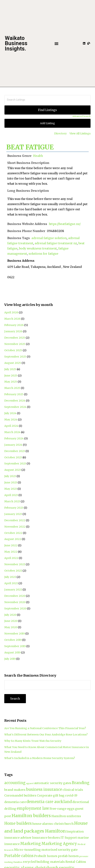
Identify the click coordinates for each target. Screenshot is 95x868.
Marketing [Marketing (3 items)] (30, 844)
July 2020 (10, 615)
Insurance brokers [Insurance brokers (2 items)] (46, 838)
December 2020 (15, 596)
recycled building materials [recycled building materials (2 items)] (44, 862)
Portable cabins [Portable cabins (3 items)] (19, 856)
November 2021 (15, 564)
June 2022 (11, 545)
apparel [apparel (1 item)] (30, 783)
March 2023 (12, 501)
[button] (56, 43)
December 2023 (15, 451)
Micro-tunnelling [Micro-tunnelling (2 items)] (27, 850)
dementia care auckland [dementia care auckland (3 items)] (49, 802)
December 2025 (15, 338)
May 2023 (11, 489)
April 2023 (11, 495)
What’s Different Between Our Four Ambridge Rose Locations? (46, 735)
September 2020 (15, 608)
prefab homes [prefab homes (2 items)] (68, 856)
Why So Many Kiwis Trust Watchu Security (33, 741)
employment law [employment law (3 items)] (33, 808)
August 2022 (13, 539)
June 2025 (11, 376)
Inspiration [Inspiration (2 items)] (75, 831)
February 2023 (14, 508)
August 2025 (13, 363)
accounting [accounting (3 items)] (15, 783)
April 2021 (11, 583)
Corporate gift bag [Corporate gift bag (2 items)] (51, 795)
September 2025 (15, 357)
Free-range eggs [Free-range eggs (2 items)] (62, 809)
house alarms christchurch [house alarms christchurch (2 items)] (53, 824)
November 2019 (15, 634)
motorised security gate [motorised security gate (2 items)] (59, 850)
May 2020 (11, 627)
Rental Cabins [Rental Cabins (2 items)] (76, 862)
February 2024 (14, 438)
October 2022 (13, 533)
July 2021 (10, 577)
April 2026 (11, 312)
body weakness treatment (38, 248)
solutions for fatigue (43, 254)
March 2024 (12, 432)
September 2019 (15, 646)
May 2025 (11, 382)
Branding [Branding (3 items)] (81, 783)
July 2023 (10, 476)
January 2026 (13, 331)
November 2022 (15, 527)
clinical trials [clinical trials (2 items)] (73, 790)
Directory (60, 133)
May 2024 (11, 420)
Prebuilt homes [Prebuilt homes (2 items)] (46, 856)
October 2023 (13, 457)
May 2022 (11, 552)
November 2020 (15, 602)
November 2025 (15, 344)
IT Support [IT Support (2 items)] (69, 838)
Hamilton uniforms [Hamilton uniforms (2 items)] (66, 816)
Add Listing (47, 123)
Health (38, 156)
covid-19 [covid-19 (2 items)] (71, 795)
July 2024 (10, 413)
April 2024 (11, 426)
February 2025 (14, 394)
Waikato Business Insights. (16, 43)
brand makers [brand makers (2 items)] (15, 790)
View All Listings (80, 133)
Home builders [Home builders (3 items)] (18, 823)
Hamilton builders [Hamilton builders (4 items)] (31, 816)
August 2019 (12, 652)
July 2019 (10, 659)
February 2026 (14, 325)
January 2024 (13, 445)
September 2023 (15, 464)
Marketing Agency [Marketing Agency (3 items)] (59, 844)
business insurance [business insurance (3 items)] (44, 789)
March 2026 (12, 319)
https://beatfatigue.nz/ (65, 224)
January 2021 (13, 590)
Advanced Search (81, 116)
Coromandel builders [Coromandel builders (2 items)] (20, 795)
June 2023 (11, 482)
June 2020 (11, 621)
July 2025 (10, 369)
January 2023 (13, 514)
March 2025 (12, 388)
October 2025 (13, 350)
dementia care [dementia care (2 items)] (15, 802)
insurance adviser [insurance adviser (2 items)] (18, 838)
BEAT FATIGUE (30, 147)
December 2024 (15, 401)
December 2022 (15, 520)
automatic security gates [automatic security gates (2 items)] (53, 783)
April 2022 (11, 558)
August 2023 (13, 470)
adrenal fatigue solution (49, 238)
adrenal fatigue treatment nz (56, 243)
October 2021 (13, 571)
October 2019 (13, 640)
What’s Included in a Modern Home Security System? (40, 758)
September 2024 (15, 407)
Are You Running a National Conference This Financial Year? (45, 728)
